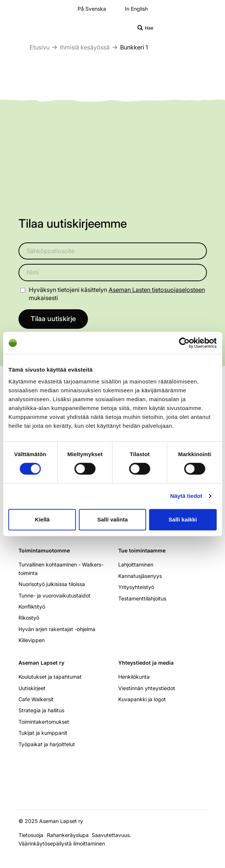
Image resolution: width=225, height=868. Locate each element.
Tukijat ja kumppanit (43, 733)
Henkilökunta (134, 677)
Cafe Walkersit (36, 699)
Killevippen (32, 640)
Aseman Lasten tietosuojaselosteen (157, 290)
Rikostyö (29, 618)
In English (136, 9)
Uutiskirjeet (32, 688)
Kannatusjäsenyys (140, 576)
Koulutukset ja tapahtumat (50, 677)
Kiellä (42, 519)
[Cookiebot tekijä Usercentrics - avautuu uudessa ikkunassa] (184, 343)
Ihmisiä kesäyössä (85, 47)
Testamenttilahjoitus (142, 598)
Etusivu (40, 47)
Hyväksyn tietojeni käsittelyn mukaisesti (117, 294)
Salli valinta (112, 519)
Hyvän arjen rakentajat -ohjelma (57, 629)
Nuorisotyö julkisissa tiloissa (52, 584)
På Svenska (92, 9)
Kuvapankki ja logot (142, 699)
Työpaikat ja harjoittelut (47, 744)
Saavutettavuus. (113, 835)
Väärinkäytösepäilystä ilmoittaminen (62, 843)
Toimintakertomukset (44, 722)
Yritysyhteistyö (136, 587)
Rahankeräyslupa (69, 835)
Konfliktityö (32, 607)
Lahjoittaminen (136, 564)
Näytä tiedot (186, 496)
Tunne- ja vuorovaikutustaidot (54, 595)
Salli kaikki (183, 519)
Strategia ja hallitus (41, 710)
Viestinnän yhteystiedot (147, 688)
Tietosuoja (31, 835)
